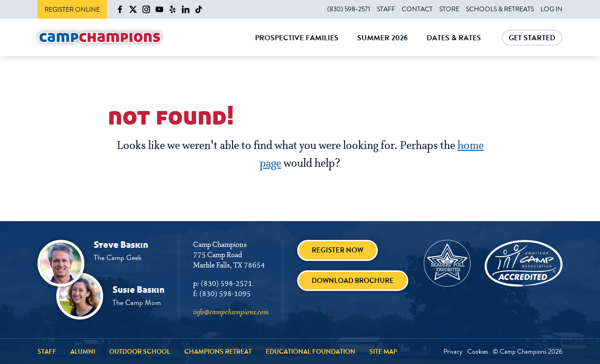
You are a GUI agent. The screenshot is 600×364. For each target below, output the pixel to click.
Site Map (383, 351)
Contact (417, 9)
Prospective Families (297, 45)
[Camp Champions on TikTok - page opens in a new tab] (199, 9)
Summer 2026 (382, 45)
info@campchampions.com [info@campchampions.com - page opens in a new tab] (231, 312)
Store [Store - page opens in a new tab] (449, 9)
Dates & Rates (454, 45)
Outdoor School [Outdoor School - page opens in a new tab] (140, 351)
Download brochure (353, 281)
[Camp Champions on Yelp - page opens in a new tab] (172, 9)
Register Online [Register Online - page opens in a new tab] (72, 9)
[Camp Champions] (100, 38)
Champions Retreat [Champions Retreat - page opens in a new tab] (218, 351)
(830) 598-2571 (349, 9)
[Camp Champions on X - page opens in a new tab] (133, 9)
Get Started (532, 39)
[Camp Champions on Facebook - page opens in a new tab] (120, 9)
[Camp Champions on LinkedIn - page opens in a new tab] (186, 9)
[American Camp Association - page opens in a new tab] (524, 263)
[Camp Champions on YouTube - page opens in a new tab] (159, 9)
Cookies (478, 351)
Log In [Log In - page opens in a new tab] (551, 9)
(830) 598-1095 (225, 294)
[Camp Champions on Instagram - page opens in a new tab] (146, 9)
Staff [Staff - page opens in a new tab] (386, 9)
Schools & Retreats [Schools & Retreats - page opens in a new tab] (500, 9)
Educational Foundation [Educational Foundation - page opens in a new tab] (311, 351)
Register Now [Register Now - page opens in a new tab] (337, 250)
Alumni (83, 351)
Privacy (453, 351)
